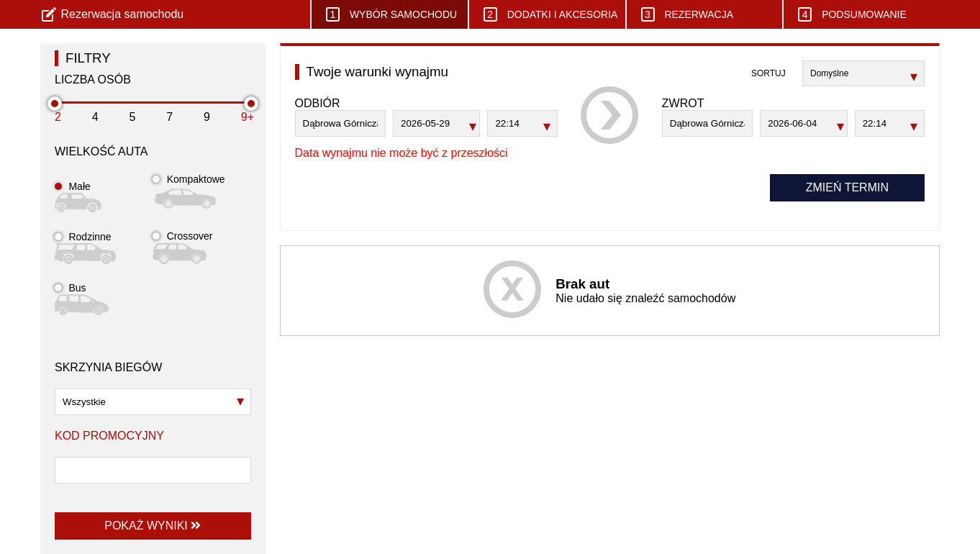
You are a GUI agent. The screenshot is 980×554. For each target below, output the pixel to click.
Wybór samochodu (391, 14)
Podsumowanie (852, 14)
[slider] (55, 104)
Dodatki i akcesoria (551, 14)
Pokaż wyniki (153, 526)
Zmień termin (847, 187)
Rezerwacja (688, 14)
